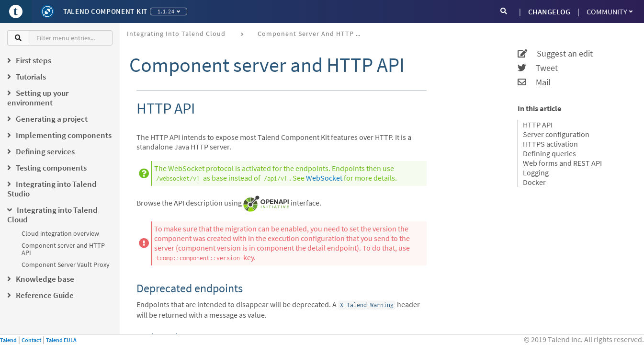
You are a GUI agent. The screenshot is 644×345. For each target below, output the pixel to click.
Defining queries (549, 153)
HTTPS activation (550, 144)
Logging (536, 172)
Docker (534, 182)
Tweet (538, 68)
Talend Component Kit (105, 11)
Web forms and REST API (562, 163)
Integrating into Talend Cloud (176, 34)
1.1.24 (169, 11)
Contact (31, 340)
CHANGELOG (549, 11)
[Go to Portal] (16, 11)
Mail (534, 82)
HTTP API (538, 125)
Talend (8, 340)
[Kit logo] (47, 11)
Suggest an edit (555, 54)
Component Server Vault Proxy (66, 264)
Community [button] (610, 11)
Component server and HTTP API (63, 249)
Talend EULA (61, 340)
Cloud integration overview (60, 233)
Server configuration (556, 134)
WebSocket (324, 178)
